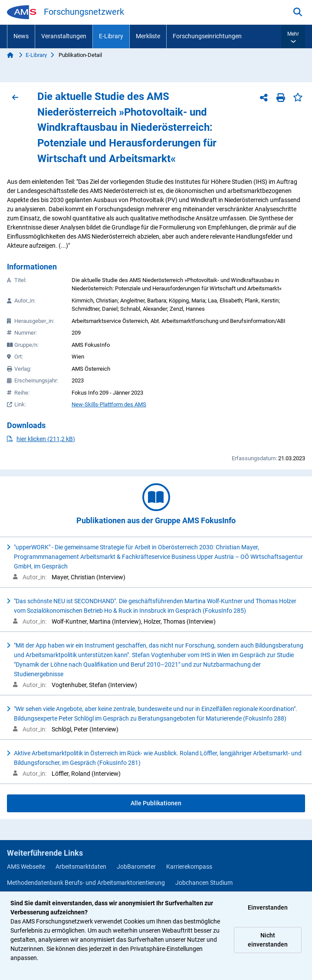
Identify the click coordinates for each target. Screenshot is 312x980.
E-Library (111, 36)
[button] (293, 37)
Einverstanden (268, 907)
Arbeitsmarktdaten (81, 867)
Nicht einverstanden (268, 940)
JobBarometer (136, 867)
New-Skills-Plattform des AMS (109, 404)
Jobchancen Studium (204, 883)
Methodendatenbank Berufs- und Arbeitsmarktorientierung (86, 883)
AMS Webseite (26, 867)
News (21, 36)
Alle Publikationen (156, 803)
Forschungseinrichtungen (207, 36)
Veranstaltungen (64, 36)
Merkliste (148, 36)
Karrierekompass (189, 867)
